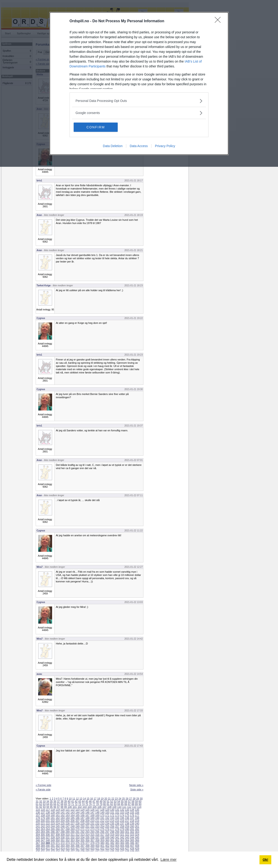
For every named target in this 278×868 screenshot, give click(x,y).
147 (92, 812)
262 (38, 829)
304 (38, 835)
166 (82, 815)
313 (82, 835)
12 (77, 799)
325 (38, 837)
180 (48, 818)
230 (87, 824)
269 (73, 829)
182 (58, 818)
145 (82, 812)
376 (82, 843)
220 (38, 824)
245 (58, 826)
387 (137, 843)
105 (95, 807)
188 (87, 818)
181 (53, 818)
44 (83, 801)
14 (84, 799)
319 (112, 835)
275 (102, 829)
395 (73, 846)
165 (77, 815)
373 (68, 843)
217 (127, 821)
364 (127, 840)
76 (90, 804)
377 (87, 843)
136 (38, 812)
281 (132, 829)
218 (132, 821)
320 (117, 835)
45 (87, 801)
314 (87, 835)
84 (119, 804)
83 (115, 804)
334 (82, 837)
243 (48, 826)
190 (97, 818)
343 (127, 837)
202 (53, 821)
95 (51, 807)
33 (44, 801)
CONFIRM (96, 127)
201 (48, 821)
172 (112, 815)
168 (92, 815)
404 (117, 846)
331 (68, 837)
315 (92, 835)
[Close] (219, 21)
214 (112, 821)
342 (122, 837)
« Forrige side (43, 785)
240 (137, 824)
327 (48, 837)
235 (112, 824)
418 (82, 849)
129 (107, 810)
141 (63, 812)
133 (127, 810)
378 (92, 843)
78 (97, 804)
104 (90, 807)
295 (97, 832)
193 (112, 818)
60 (140, 801)
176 (132, 815)
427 (127, 849)
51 (108, 801)
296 (102, 832)
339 (107, 837)
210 (92, 821)
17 (95, 799)
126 (92, 810)
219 (137, 821)
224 (58, 824)
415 (68, 849)
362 (117, 840)
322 (127, 835)
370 (53, 843)
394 (68, 846)
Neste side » (136, 785)
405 (122, 846)
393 (63, 846)
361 (112, 840)
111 (124, 807)
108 (109, 807)
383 (117, 843)
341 (117, 837)
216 (122, 821)
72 (76, 804)
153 (122, 812)
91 (37, 807)
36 (55, 801)
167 (87, 815)
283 (38, 832)
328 (53, 837)
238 (127, 824)
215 (117, 821)
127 (97, 810)
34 (48, 801)
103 (85, 807)
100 (70, 807)
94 (48, 807)
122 (73, 810)
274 (97, 829)
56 (126, 801)
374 (73, 843)
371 (58, 843)
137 (43, 812)
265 (53, 829)
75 (87, 804)
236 (117, 824)
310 (68, 835)
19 (102, 799)
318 (107, 835)
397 (82, 846)
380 (102, 843)
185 (73, 818)
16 (92, 799)
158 (43, 815)
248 (73, 826)
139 (53, 812)
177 (137, 815)
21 (109, 799)
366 (137, 840)
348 (48, 840)
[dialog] (139, 84)
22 (113, 799)
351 (63, 840)
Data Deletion (113, 146)
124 (82, 810)
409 (38, 849)
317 (102, 835)
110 (119, 807)
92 (41, 807)
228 (77, 824)
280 (127, 829)
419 (87, 849)
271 (82, 829)
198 (137, 818)
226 (68, 824)
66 (55, 804)
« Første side (43, 789)
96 (55, 807)
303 (137, 832)
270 (77, 829)
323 (132, 835)
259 (127, 826)
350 (58, 840)
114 (139, 807)
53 (115, 801)
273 (92, 829)
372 (63, 843)
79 (101, 804)
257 (117, 826)
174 (122, 815)
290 (73, 832)
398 (87, 846)
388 (38, 846)
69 (66, 804)
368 (43, 843)
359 (102, 840)
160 (53, 815)
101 (75, 807)
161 (58, 815)
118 (53, 810)
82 (112, 804)
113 (134, 807)
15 (88, 799)
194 (117, 818)
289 (68, 832)
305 (43, 835)
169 (97, 815)
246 (63, 826)
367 (38, 843)
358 (97, 840)
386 (132, 843)
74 (83, 804)
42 (76, 801)
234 (107, 824)
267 (63, 829)
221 (43, 824)
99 (66, 807)
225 (63, 824)
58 (133, 801)
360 (107, 840)
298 (112, 832)
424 (112, 849)
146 (87, 812)
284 (43, 832)
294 (92, 832)
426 (122, 849)
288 (63, 832)
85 (122, 804)
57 (129, 801)
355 (82, 840)
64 (48, 804)
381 (107, 843)
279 (122, 829)
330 (63, 837)
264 (48, 829)
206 (73, 821)
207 (77, 821)
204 (63, 821)
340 (112, 837)
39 (66, 801)
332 (73, 837)
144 (77, 812)
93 (44, 807)
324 (137, 835)
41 (73, 801)
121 (68, 810)
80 (104, 804)
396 (77, 846)
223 (53, 824)
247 (68, 826)
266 (58, 829)
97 (58, 807)
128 (102, 810)
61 (37, 804)
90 (140, 804)
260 (132, 826)
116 (43, 810)
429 (137, 849)
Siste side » (137, 789)
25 (123, 799)
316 (97, 835)
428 (132, 849)
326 (43, 837)
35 (51, 801)
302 (132, 832)
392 (58, 846)
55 (122, 801)
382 (112, 843)
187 (82, 818)
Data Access (139, 146)
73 (80, 804)
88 (133, 804)
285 (48, 832)
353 (73, 840)
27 (130, 799)
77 (94, 804)
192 (107, 818)
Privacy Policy (165, 146)
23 (116, 799)
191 (102, 818)
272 (87, 829)
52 (112, 801)
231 (92, 824)
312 (77, 835)
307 (53, 835)
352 (68, 840)
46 (90, 801)
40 (69, 801)
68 (62, 804)
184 (68, 818)
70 (69, 804)
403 (112, 846)
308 (58, 835)
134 (132, 810)
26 (127, 799)
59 (136, 801)
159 (48, 815)
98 (62, 807)
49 (101, 801)
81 (108, 804)
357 (92, 840)
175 (127, 815)
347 (43, 840)
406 (127, 846)
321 (122, 835)
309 (63, 835)
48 (97, 801)
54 (119, 801)
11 (74, 799)
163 (68, 815)
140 (58, 812)
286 (53, 832)
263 (43, 829)
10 (70, 799)
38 (62, 801)
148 (97, 812)
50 (104, 801)
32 (41, 801)
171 (107, 815)
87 (129, 804)
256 (112, 826)
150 (107, 812)
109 (114, 807)
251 (87, 826)
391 (53, 846)
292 (82, 832)
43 (80, 801)
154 (127, 812)
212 (102, 821)
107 (104, 807)
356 (87, 840)
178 (38, 818)
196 (127, 818)
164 (73, 815)
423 (107, 849)
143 (73, 812)
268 (68, 829)
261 (137, 826)
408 (137, 846)
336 (92, 837)
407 (132, 846)
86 (126, 804)
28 (134, 799)
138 (48, 812)
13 (81, 799)
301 (127, 832)
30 (141, 799)
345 (137, 837)
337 (97, 837)
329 (58, 837)
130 (112, 810)
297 (107, 832)
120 (63, 810)
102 (80, 807)
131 (117, 810)
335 (87, 837)
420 (92, 849)
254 (102, 826)
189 (92, 818)
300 (122, 832)
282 (137, 829)
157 (38, 815)
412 (53, 849)
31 (37, 801)
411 (48, 849)
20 (106, 799)
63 (44, 804)
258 (122, 826)
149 (102, 812)
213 (107, 821)
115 (38, 810)
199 (38, 821)
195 (122, 818)
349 (53, 840)
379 (97, 843)
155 (132, 812)
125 (87, 810)
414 (63, 849)
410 (43, 849)
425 (117, 849)
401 (102, 846)
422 (102, 849)
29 (138, 799)
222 (48, 824)
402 (107, 846)
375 (77, 843)
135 (137, 810)
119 (58, 810)
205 (68, 821)
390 (48, 846)
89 (136, 804)
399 (92, 846)
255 (107, 826)
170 (102, 815)
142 (68, 812)
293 (87, 832)
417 (77, 849)
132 (122, 810)
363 (122, 840)
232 (97, 824)
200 (43, 821)
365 (132, 840)
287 (58, 832)
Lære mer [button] (169, 860)
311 (73, 835)
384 (122, 843)
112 (129, 807)
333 (77, 837)
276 (107, 829)
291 (77, 832)
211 (97, 821)
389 (43, 846)
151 (112, 812)
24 (120, 799)
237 (122, 824)
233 (102, 824)
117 (48, 810)
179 (43, 818)
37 (58, 801)
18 (99, 799)
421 (97, 849)
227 (73, 824)
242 (43, 826)
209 (87, 821)
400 (97, 846)
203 (58, 821)
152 (117, 812)
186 (77, 818)
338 (102, 837)
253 (97, 826)
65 (51, 804)
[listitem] (139, 101)
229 (82, 824)
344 (132, 837)
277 (112, 829)
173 (117, 815)
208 (82, 821)
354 (77, 840)
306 (48, 835)
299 (117, 832)
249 (77, 826)
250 (82, 826)
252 (92, 826)
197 (132, 818)
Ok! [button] (265, 860)
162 (63, 815)
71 (73, 804)
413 (58, 849)
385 (127, 843)
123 (77, 810)
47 (94, 801)
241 (38, 826)
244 (53, 826)
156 (137, 812)
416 (73, 849)
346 (38, 840)
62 (41, 804)
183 (63, 818)
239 (132, 824)
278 (117, 829)
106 (99, 807)
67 (58, 804)
